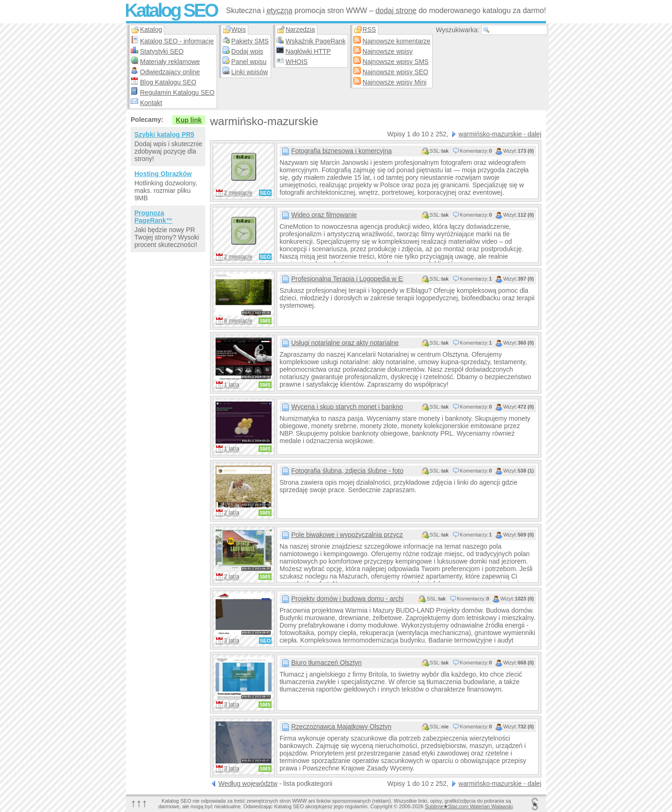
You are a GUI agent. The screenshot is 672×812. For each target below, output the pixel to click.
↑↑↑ (139, 803)
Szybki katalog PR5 (164, 134)
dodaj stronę (396, 11)
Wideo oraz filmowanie (324, 215)
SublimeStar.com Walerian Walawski (469, 806)
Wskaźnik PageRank (316, 41)
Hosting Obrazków (163, 174)
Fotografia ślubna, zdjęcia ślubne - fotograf (347, 471)
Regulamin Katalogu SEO (177, 92)
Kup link (189, 120)
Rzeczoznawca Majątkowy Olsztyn (341, 727)
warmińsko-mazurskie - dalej (500, 134)
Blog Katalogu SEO (168, 82)
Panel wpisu (249, 62)
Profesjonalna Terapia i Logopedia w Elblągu (347, 279)
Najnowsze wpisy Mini (395, 82)
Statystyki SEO (162, 51)
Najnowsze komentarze (397, 41)
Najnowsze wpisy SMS (396, 62)
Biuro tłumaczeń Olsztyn (326, 663)
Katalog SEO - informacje (177, 41)
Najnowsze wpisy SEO (395, 72)
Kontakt (151, 103)
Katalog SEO (171, 10)
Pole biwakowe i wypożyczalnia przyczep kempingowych (347, 535)
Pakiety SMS (250, 41)
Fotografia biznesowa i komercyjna (342, 151)
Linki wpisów (250, 72)
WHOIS (297, 62)
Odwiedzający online (170, 72)
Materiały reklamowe (170, 62)
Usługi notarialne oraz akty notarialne (345, 343)
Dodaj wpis (247, 51)
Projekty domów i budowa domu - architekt (347, 599)
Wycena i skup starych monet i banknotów (347, 407)
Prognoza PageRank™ (154, 217)
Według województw (248, 784)
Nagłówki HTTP (308, 51)
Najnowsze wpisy (388, 51)
